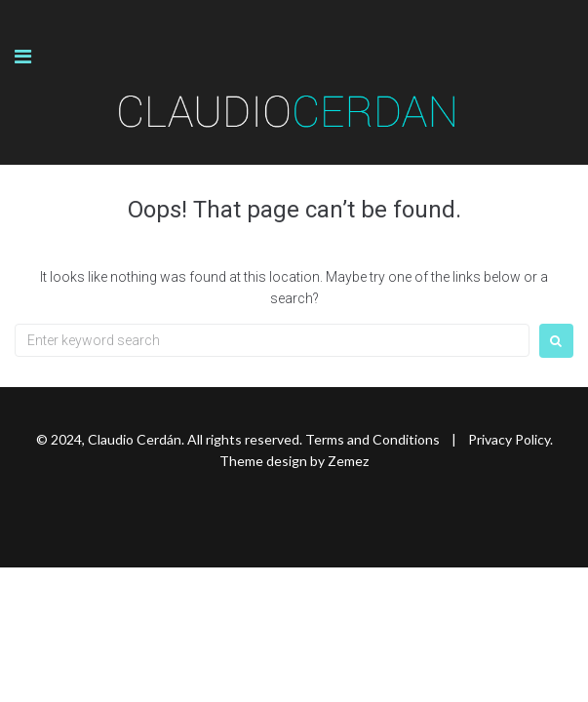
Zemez (348, 461)
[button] (23, 57)
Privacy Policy (509, 439)
